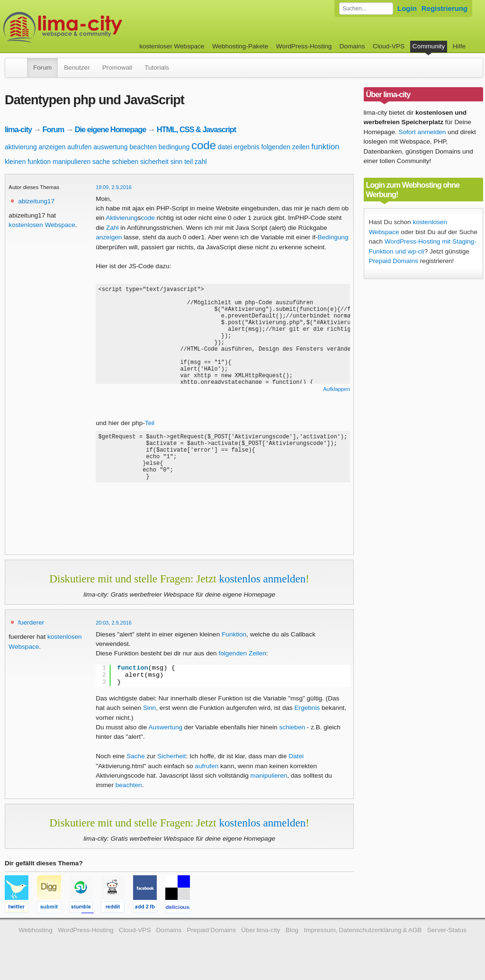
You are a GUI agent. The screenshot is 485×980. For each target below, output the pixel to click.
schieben (125, 162)
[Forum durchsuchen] (366, 9)
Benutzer (77, 68)
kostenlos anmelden (262, 589)
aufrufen (79, 147)
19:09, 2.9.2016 (114, 187)
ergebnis (247, 147)
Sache (136, 766)
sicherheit (154, 162)
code (204, 145)
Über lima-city (260, 940)
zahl (201, 162)
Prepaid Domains (394, 261)
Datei (296, 766)
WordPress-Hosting (304, 46)
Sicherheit (171, 766)
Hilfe (459, 46)
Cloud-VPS (389, 46)
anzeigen (52, 147)
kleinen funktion (28, 162)
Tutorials (157, 68)
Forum (42, 68)
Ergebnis (307, 718)
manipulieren (72, 162)
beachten (143, 147)
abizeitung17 (36, 201)
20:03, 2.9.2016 (114, 633)
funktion (325, 147)
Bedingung (333, 237)
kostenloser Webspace (172, 46)
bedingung (174, 147)
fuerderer (31, 632)
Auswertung (165, 737)
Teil (150, 423)
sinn (177, 162)
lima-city (18, 129)
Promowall (117, 68)
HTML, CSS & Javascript (196, 129)
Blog (292, 940)
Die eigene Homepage (111, 129)
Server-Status (447, 940)
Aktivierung (121, 218)
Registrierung (445, 8)
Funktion (234, 644)
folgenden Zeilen (242, 663)
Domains (352, 46)
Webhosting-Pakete (240, 46)
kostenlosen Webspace (42, 225)
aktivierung (21, 147)
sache (101, 162)
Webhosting (36, 940)
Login (407, 8)
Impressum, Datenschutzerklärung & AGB (363, 940)
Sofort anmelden (422, 132)
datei (225, 147)
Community (429, 46)
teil (189, 162)
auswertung (110, 147)
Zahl (112, 228)
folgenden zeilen (285, 147)
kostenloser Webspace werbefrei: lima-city (98, 27)
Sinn (149, 718)
